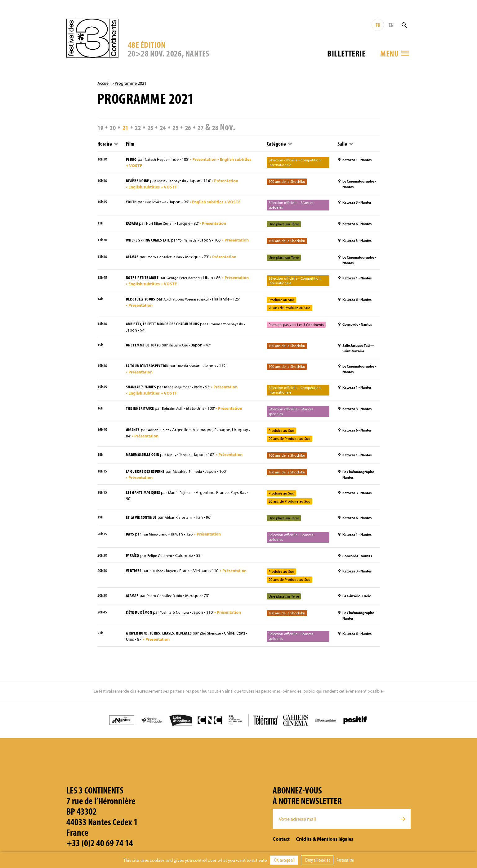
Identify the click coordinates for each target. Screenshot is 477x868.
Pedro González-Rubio (169, 262)
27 (223, 127)
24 (177, 127)
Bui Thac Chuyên (166, 577)
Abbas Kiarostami (185, 523)
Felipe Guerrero (163, 562)
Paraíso (134, 561)
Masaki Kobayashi (177, 181)
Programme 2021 (131, 83)
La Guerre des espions (147, 477)
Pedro (132, 159)
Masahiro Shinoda (194, 477)
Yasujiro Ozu (184, 350)
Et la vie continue (143, 523)
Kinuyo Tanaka (185, 460)
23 (162, 127)
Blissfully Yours (142, 304)
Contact (281, 845)
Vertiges (134, 576)
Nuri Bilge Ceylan (163, 224)
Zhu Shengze (220, 639)
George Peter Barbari (189, 283)
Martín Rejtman (186, 499)
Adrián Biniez (162, 436)
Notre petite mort (144, 283)
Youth (132, 202)
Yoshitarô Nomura (180, 618)
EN (391, 25)
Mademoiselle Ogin (145, 460)
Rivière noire (139, 181)
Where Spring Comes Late (150, 240)
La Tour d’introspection (150, 371)
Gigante (134, 435)
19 (102, 127)
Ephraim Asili (177, 414)
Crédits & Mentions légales (325, 845)
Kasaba (133, 224)
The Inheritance (141, 414)
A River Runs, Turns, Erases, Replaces (163, 639)
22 (147, 127)
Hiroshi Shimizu (196, 371)
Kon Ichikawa (158, 202)
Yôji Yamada (194, 241)
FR (378, 25)
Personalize (345, 860)
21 (132, 127)
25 (193, 127)
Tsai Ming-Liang (157, 540)
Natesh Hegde (159, 160)
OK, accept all (284, 860)
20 (117, 127)
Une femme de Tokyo (145, 350)
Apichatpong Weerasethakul (193, 304)
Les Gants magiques (145, 498)
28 (240, 127)
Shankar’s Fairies (143, 392)
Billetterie (346, 53)
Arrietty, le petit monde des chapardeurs (167, 329)
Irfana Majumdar (183, 393)
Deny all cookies (317, 860)
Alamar (133, 262)
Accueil (104, 83)
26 (207, 127)
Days (130, 540)
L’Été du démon (140, 618)
